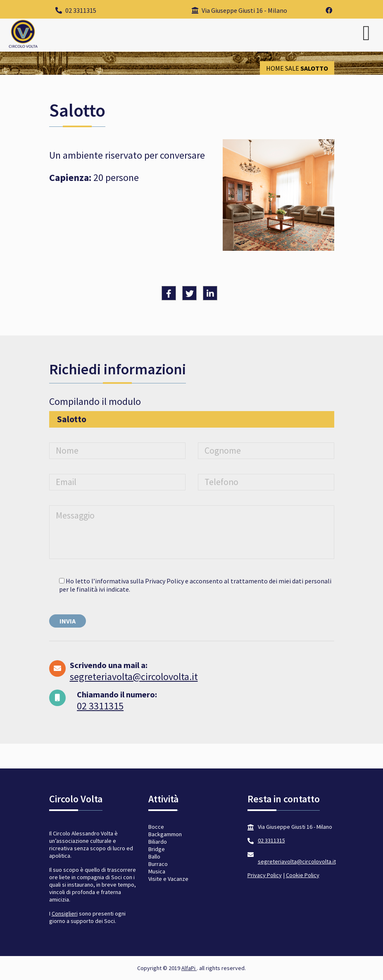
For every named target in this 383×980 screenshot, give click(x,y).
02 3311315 (76, 10)
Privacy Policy (265, 875)
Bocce (156, 827)
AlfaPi (189, 968)
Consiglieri (65, 913)
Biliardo (158, 842)
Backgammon (165, 834)
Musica (157, 871)
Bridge (157, 849)
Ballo (154, 856)
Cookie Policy (303, 875)
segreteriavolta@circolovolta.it (134, 677)
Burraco (158, 864)
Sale (292, 68)
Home (275, 68)
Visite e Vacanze (168, 879)
